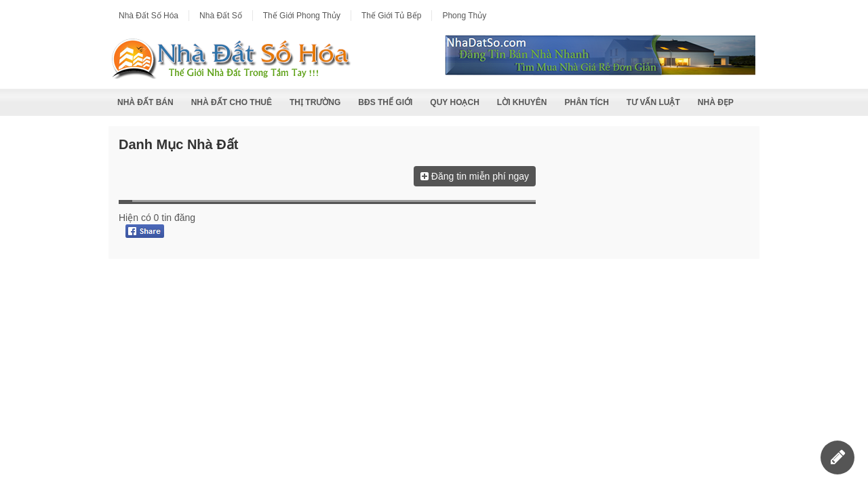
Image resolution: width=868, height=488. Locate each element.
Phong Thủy (464, 16)
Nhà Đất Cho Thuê (232, 102)
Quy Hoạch (454, 102)
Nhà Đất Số (221, 16)
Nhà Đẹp (716, 102)
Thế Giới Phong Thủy (302, 16)
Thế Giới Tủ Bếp (391, 16)
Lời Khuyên (522, 102)
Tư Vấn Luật (653, 102)
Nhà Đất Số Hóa (149, 16)
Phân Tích (586, 102)
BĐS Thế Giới (385, 102)
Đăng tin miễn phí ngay (475, 176)
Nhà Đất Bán (145, 102)
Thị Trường (315, 102)
